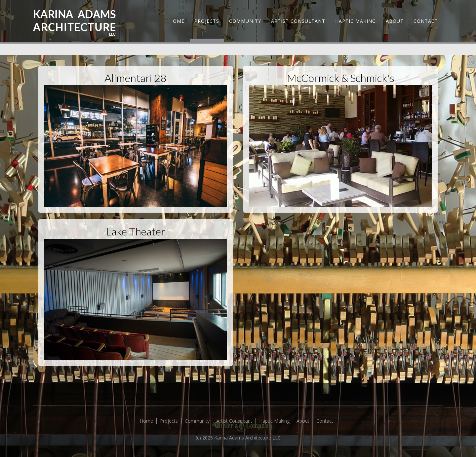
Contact (426, 21)
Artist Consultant (298, 21)
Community (245, 21)
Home (177, 21)
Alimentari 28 (136, 78)
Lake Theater (136, 231)
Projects (207, 21)
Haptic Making (356, 21)
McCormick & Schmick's (341, 78)
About (395, 21)
